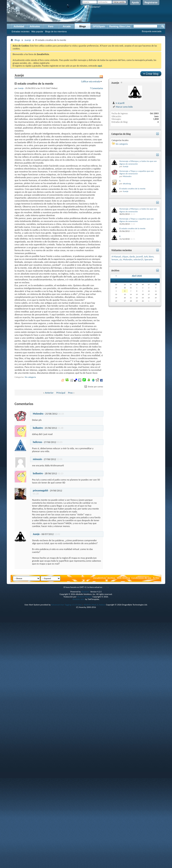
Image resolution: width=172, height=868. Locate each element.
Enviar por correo (93, 387)
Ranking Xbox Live (120, 26)
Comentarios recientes (123, 155)
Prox (70, 393)
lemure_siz (117, 260)
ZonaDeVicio (100, 578)
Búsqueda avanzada (152, 31)
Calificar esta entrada (91, 82)
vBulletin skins (79, 599)
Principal (61, 393)
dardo (132, 257)
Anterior (49, 393)
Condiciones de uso (141, 578)
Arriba (156, 578)
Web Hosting (123, 578)
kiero (151, 257)
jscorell (139, 257)
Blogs (83, 26)
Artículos (35, 26)
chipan (125, 257)
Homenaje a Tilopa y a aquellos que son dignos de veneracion (137, 172)
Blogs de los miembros (56, 32)
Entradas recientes (21, 32)
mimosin (37, 459)
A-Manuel (116, 257)
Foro (51, 26)
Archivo (111, 578)
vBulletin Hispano (85, 597)
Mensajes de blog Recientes (126, 203)
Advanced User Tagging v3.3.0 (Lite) (66, 605)
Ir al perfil (118, 103)
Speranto (149, 260)
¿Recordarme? (92, 7)
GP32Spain (99, 26)
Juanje (28, 40)
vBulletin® (85, 592)
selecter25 (138, 260)
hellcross (37, 442)
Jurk (146, 257)
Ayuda (135, 3)
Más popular (37, 32)
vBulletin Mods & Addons (95, 605)
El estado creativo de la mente (132, 189)
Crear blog (151, 74)
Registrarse (151, 3)
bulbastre (38, 428)
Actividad (19, 26)
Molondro (38, 414)
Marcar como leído (122, 107)
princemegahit (40, 491)
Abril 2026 (137, 276)
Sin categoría (30, 377)
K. (120, 181)
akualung (127, 184)
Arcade (67, 26)
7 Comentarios (96, 88)
